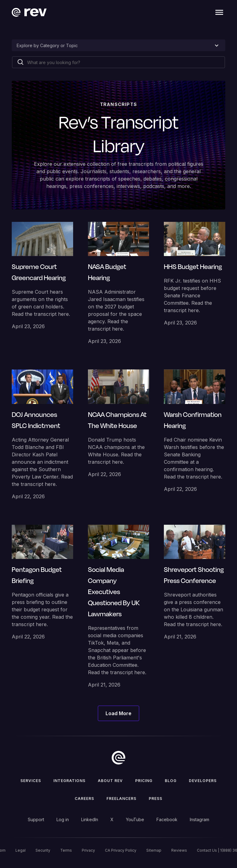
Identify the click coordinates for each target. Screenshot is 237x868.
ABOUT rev (110, 781)
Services (31, 781)
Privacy (88, 850)
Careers (84, 799)
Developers (203, 781)
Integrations (69, 781)
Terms (66, 850)
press (156, 799)
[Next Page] (118, 713)
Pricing (144, 781)
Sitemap (154, 850)
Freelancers (121, 799)
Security (43, 850)
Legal (21, 850)
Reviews (179, 850)
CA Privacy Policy (121, 850)
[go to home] (118, 758)
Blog (171, 781)
